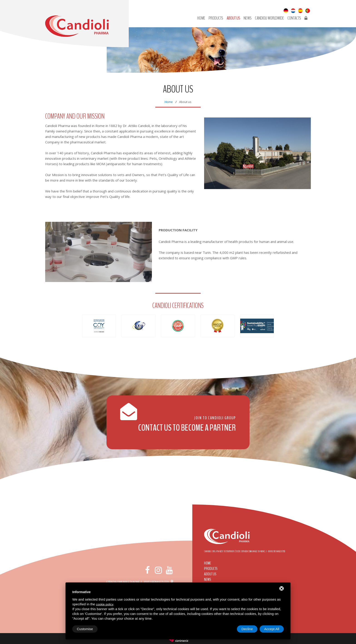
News (248, 18)
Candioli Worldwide (269, 18)
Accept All (272, 629)
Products (216, 18)
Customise (85, 629)
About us (233, 18)
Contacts (294, 18)
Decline (247, 629)
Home (201, 18)
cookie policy (105, 604)
